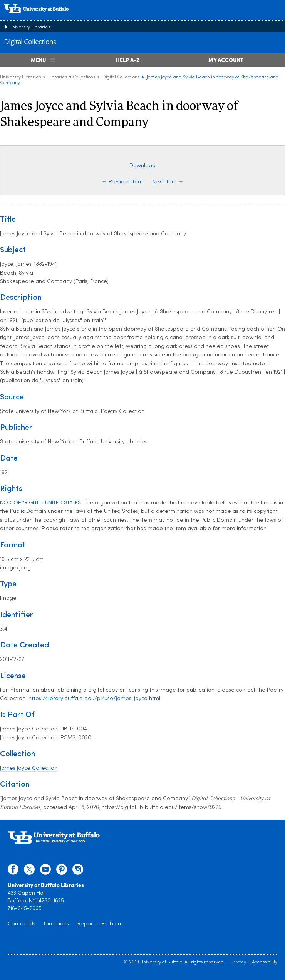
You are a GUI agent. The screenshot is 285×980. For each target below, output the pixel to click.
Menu (39, 60)
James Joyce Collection (29, 768)
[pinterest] (62, 871)
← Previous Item (122, 182)
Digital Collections (30, 42)
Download (142, 166)
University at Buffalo (161, 962)
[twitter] (29, 871)
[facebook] (13, 871)
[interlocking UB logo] (44, 17)
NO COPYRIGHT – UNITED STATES (40, 503)
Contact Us (22, 924)
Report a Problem (100, 924)
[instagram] (78, 871)
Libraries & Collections (72, 77)
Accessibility (265, 962)
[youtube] (45, 871)
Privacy (238, 962)
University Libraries (30, 27)
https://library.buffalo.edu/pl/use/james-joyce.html (94, 699)
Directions (56, 924)
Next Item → (168, 182)
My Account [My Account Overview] (226, 60)
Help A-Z (128, 60)
